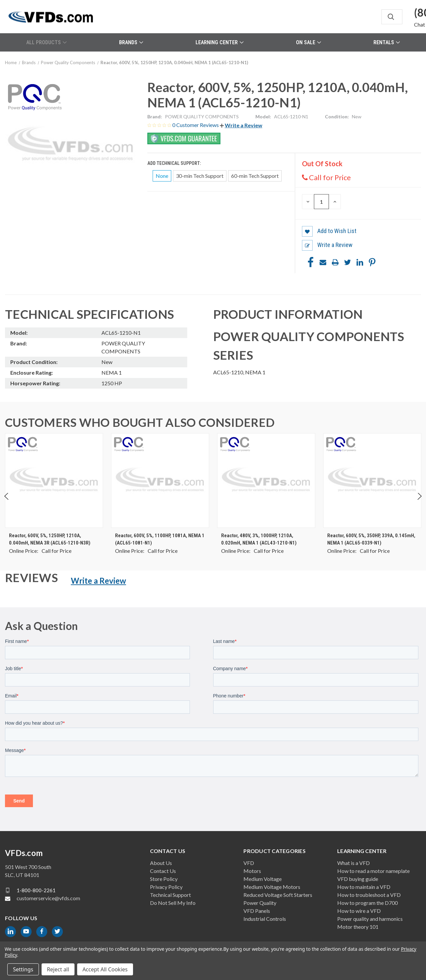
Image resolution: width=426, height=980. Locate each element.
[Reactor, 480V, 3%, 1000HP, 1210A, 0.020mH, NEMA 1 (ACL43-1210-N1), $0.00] (266, 481)
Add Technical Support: (175, 163)
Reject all (58, 969)
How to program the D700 (367, 903)
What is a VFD (354, 863)
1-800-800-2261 (36, 890)
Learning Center (219, 42)
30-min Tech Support (200, 176)
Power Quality (260, 903)
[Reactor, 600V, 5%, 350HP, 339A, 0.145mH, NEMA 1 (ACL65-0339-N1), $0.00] (372, 481)
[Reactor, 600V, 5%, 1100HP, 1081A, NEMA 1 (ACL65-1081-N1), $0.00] (160, 481)
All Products (46, 42)
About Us (161, 863)
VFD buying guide (358, 879)
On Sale (308, 42)
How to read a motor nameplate (373, 871)
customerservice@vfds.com (48, 898)
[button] (241, 125)
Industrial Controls (265, 919)
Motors (252, 871)
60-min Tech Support (255, 176)
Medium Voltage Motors (272, 887)
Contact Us (163, 871)
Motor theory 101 (358, 927)
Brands (131, 42)
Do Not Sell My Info (173, 903)
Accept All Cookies (105, 969)
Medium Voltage (263, 879)
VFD (249, 863)
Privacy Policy (166, 887)
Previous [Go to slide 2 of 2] (7, 503)
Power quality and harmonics (370, 919)
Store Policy (164, 879)
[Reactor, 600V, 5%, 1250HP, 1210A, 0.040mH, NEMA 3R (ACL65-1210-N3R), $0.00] (54, 481)
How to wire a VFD (359, 911)
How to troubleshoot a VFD (369, 895)
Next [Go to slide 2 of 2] (419, 503)
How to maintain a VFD (364, 887)
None (162, 176)
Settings (23, 969)
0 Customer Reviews (196, 125)
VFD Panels (257, 911)
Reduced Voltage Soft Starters (278, 895)
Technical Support (170, 895)
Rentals (387, 42)
